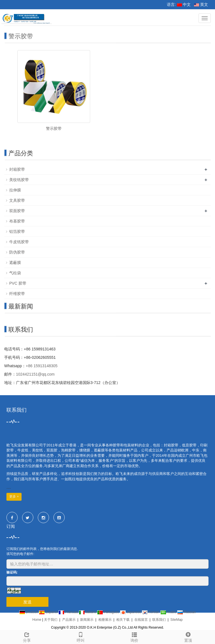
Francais (69, 612)
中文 (184, 4)
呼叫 (81, 636)
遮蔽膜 (15, 263)
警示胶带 (21, 36)
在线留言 (141, 620)
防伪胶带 (17, 252)
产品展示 (69, 620)
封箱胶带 (17, 169)
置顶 (188, 636)
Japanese (131, 612)
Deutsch (29, 612)
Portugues (108, 612)
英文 (201, 4)
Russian (187, 612)
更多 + (14, 497)
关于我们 (51, 620)
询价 (134, 636)
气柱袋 (15, 273)
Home (37, 620)
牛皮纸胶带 (19, 242)
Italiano (88, 612)
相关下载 (123, 620)
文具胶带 (17, 200)
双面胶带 (17, 211)
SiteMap (176, 620)
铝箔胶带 (17, 231)
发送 (27, 602)
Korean (151, 612)
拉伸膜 (15, 190)
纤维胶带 (17, 294)
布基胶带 (17, 221)
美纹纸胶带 (19, 180)
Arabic (169, 612)
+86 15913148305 (42, 366)
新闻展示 (87, 620)
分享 (27, 636)
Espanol (49, 612)
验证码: (12, 572)
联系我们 (159, 620)
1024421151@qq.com (35, 374)
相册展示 (105, 620)
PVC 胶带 (18, 283)
